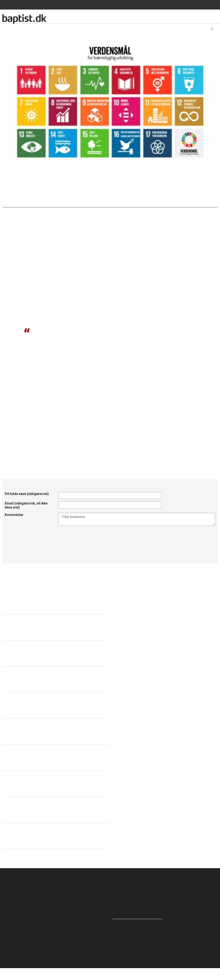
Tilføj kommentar (137, 519)
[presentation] (95, 537)
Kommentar (14, 515)
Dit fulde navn (27, 494)
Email (26, 505)
